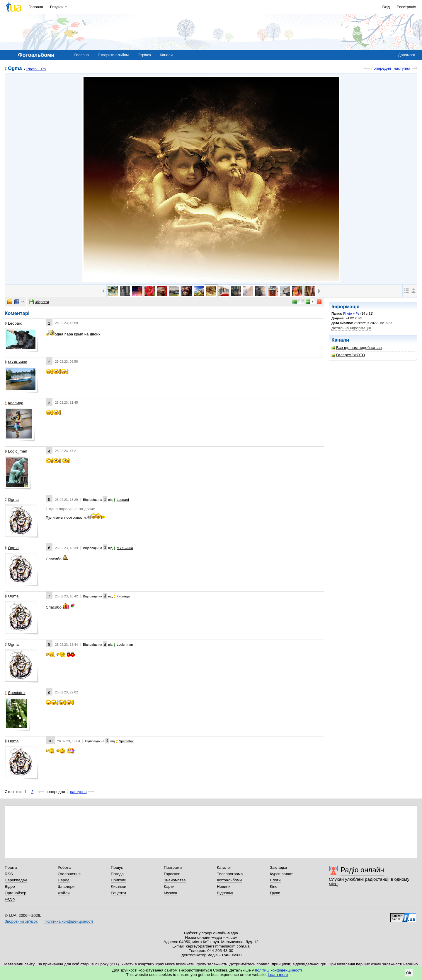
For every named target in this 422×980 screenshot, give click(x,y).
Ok (409, 973)
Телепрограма (230, 874)
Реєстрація (406, 7)
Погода (117, 874)
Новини (224, 886)
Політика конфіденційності (69, 921)
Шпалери (66, 886)
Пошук (117, 867)
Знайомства (175, 880)
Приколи (119, 880)
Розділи (57, 7)
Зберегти (39, 302)
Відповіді (225, 893)
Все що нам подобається (357, 348)
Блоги (275, 880)
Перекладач (16, 880)
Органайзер (15, 893)
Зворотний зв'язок (21, 921)
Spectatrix (15, 693)
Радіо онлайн (362, 870)
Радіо (10, 899)
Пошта (11, 867)
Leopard (13, 323)
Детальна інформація (351, 328)
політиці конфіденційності (278, 970)
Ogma (15, 69)
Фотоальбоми (229, 880)
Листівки (119, 886)
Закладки (278, 867)
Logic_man (16, 451)
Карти (169, 886)
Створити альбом (113, 55)
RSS (9, 874)
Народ (64, 880)
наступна (402, 68)
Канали (166, 55)
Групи (275, 893)
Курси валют (281, 874)
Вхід (386, 7)
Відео (10, 886)
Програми (173, 867)
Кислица (14, 403)
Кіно (274, 886)
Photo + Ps (36, 69)
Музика (170, 893)
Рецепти (118, 893)
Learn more (278, 975)
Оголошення (69, 874)
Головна (36, 7)
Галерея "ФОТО (348, 355)
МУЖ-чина (16, 362)
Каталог (224, 867)
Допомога (406, 55)
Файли (64, 893)
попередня (381, 68)
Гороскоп (172, 874)
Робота (64, 867)
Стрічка (144, 55)
